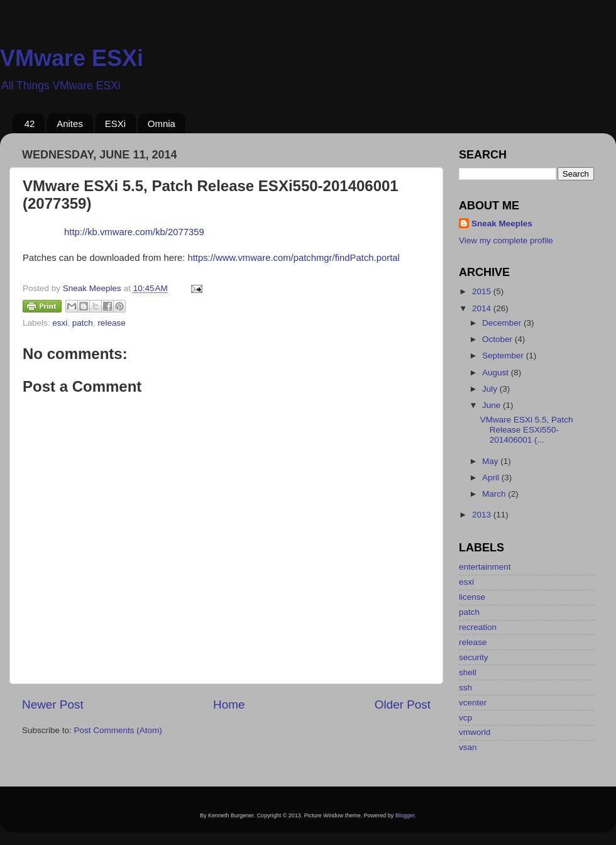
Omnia (162, 124)
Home (229, 704)
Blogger (405, 815)
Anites (70, 124)
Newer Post (53, 704)
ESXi (115, 124)
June (492, 405)
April (492, 478)
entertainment (485, 567)
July (491, 389)
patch (83, 323)
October (498, 339)
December (503, 323)
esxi (60, 323)
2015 (483, 291)
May (491, 461)
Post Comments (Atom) (118, 730)
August (497, 373)
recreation (478, 627)
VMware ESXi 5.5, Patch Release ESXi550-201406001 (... (527, 430)
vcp (465, 718)
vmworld (475, 732)
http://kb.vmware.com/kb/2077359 (134, 232)
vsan (468, 747)
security (474, 657)
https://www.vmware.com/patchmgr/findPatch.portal (293, 258)
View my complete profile (506, 240)
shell (468, 672)
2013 (483, 515)
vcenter (473, 703)
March (495, 494)
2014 (483, 308)
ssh (465, 688)
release (111, 323)
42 (30, 124)
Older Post (403, 704)
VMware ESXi (72, 58)
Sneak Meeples (502, 224)
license (472, 597)
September (504, 356)
